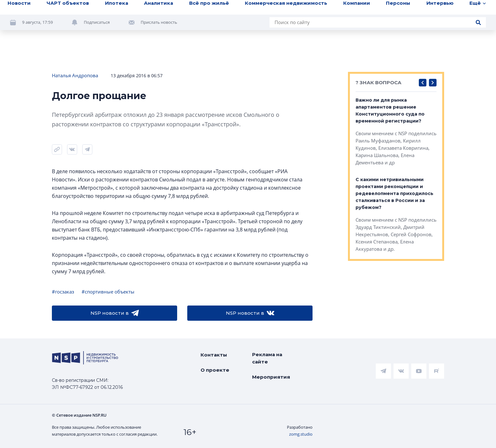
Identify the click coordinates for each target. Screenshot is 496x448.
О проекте (215, 370)
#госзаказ (63, 292)
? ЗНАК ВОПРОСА (378, 82)
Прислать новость (159, 22)
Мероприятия (271, 377)
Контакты (214, 355)
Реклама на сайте (267, 358)
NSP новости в (115, 313)
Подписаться (97, 22)
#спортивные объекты (108, 292)
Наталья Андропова (75, 75)
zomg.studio (301, 434)
